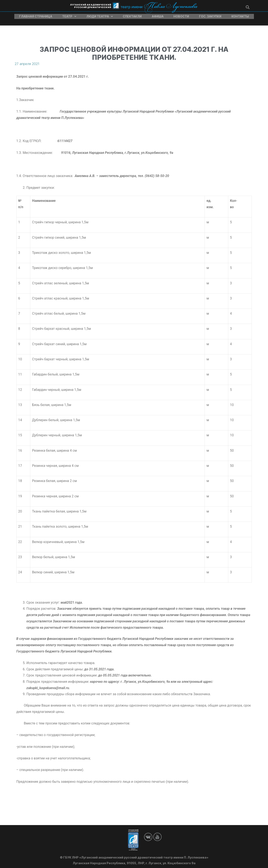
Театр (69, 15)
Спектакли (132, 15)
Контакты (240, 15)
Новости (181, 15)
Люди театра (100, 15)
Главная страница (36, 15)
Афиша (158, 15)
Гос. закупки (210, 15)
